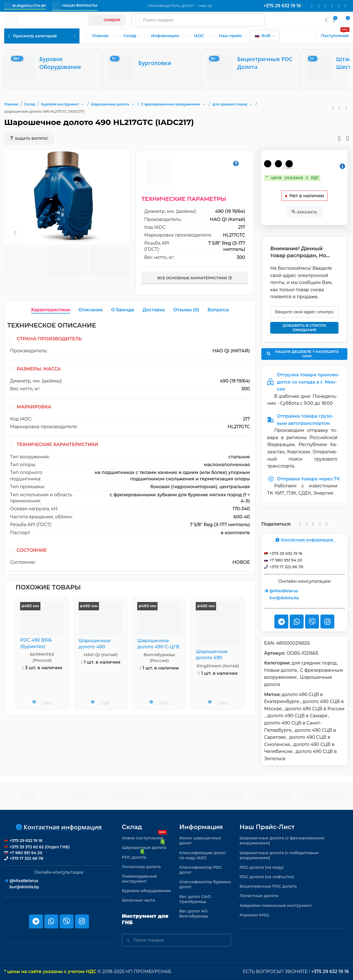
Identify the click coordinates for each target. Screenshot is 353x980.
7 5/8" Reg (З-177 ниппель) (220, 525)
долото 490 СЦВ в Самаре (297, 715)
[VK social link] (332, 6)
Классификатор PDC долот (201, 869)
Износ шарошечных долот (200, 840)
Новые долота (280, 670)
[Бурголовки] (152, 67)
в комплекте (235, 533)
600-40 (242, 517)
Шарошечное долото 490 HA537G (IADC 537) (217, 658)
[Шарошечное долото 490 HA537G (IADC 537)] (218, 624)
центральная (234, 487)
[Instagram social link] (319, 6)
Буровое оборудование (146, 890)
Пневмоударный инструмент (139, 878)
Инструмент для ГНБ (145, 919)
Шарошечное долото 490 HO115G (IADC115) (98, 647)
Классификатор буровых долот (205, 884)
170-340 (241, 509)
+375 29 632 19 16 (330, 971)
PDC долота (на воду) (262, 867)
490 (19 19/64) (230, 211)
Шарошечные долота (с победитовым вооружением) (279, 855)
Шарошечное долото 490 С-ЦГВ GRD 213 (158, 647)
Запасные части (139, 900)
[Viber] (345, 6)
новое (241, 562)
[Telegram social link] (339, 6)
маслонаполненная (227, 465)
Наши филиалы (75, 6)
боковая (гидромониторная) (184, 487)
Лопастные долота (141, 866)
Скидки (107, 20)
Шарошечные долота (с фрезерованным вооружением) (282, 840)
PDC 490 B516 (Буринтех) (36, 643)
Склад (132, 826)
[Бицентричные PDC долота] (251, 67)
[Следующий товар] (346, 108)
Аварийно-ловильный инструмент (276, 905)
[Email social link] (312, 6)
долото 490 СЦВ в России (315, 708)
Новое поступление (144, 836)
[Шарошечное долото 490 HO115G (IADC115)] (101, 619)
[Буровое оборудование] (53, 67)
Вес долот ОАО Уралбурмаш (195, 899)
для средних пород (314, 662)
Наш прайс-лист (267, 826)
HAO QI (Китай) (228, 219)
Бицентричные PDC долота (268, 886)
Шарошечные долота (144, 846)
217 (242, 227)
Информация (201, 826)
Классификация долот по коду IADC (203, 855)
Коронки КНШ (254, 914)
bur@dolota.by (25, 6)
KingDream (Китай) (218, 666)
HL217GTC (234, 235)
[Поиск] (176, 940)
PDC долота (134, 856)
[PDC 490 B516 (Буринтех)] (42, 618)
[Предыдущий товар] (333, 108)
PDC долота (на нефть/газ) (267, 876)
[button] (83, 104)
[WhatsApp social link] (325, 6)
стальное (239, 457)
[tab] (51, 310)
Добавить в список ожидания (304, 327)
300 (241, 257)
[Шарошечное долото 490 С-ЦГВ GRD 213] (159, 619)
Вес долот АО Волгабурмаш (194, 913)
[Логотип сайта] (11, 20)
